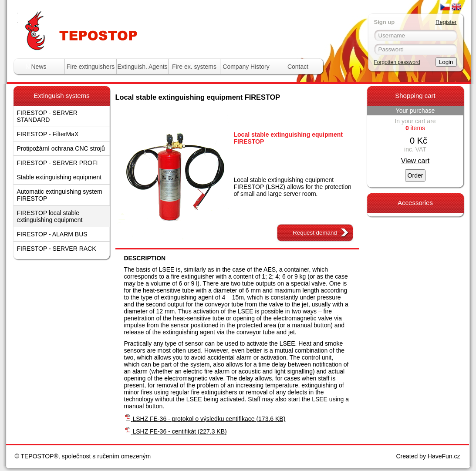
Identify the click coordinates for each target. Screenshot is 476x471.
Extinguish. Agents (142, 67)
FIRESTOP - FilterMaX (48, 134)
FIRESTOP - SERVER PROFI (57, 163)
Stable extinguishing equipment (59, 177)
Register (446, 22)
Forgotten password (397, 62)
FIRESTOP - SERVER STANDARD (47, 116)
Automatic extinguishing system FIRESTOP (60, 195)
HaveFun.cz (444, 456)
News (39, 67)
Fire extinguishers (91, 67)
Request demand (315, 233)
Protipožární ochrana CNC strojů (61, 148)
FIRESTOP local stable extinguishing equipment (50, 216)
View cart (415, 161)
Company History (246, 67)
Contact (298, 67)
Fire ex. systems (194, 67)
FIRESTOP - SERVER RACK (57, 249)
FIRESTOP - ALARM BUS (52, 234)
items (415, 128)
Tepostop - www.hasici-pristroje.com (123, 17)
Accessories (415, 203)
